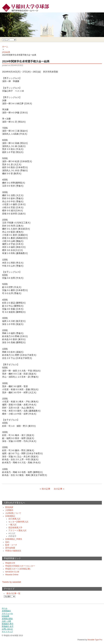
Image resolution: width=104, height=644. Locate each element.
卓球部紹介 (6, 611)
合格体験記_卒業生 (14, 539)
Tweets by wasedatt (12, 582)
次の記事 (58, 489)
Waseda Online (12, 575)
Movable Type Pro (95, 640)
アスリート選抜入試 (17, 531)
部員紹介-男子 (8, 624)
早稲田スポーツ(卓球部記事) (18, 569)
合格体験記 (10, 516)
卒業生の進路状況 (13, 551)
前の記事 (46, 489)
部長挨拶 (9, 507)
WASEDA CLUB (12, 572)
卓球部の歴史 (7, 619)
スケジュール (7, 613)
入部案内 (9, 510)
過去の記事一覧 (13, 593)
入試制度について (13, 513)
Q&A (7, 542)
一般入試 (12, 525)
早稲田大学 (10, 563)
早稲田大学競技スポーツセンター (20, 566)
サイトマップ (7, 632)
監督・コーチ (11, 545)
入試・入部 (6, 621)
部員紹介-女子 (8, 626)
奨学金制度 (10, 548)
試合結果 (6, 52)
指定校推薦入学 (15, 528)
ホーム (5, 47)
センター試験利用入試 (18, 522)
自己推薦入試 (14, 519)
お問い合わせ (7, 629)
